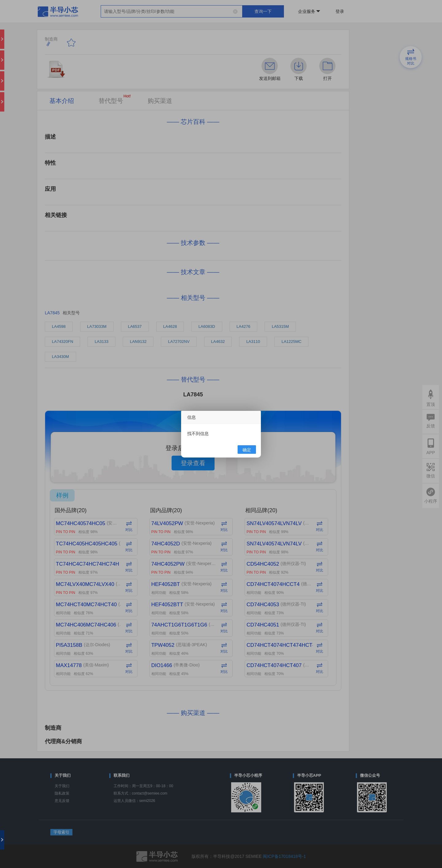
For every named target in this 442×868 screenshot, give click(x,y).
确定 (247, 450)
